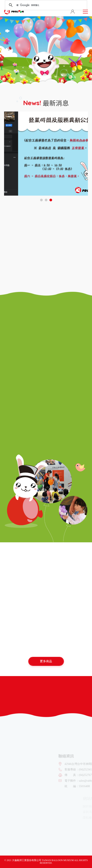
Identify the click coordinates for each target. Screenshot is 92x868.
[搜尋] (45, 5)
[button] (41, 200)
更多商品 (46, 661)
